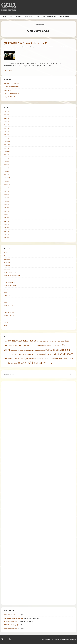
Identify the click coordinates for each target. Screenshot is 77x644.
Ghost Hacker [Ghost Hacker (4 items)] (17, 350)
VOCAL (6, 319)
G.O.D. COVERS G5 (9, 282)
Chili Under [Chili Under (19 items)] (9, 345)
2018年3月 (7, 131)
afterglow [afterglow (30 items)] (12, 341)
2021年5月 (7, 115)
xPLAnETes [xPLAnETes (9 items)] (60, 359)
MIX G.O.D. (7, 296)
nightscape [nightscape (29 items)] (58, 350)
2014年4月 (7, 198)
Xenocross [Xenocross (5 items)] (53, 359)
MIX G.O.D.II (7, 299)
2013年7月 (7, 225)
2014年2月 (7, 205)
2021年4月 (7, 118)
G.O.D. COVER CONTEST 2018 (12, 276)
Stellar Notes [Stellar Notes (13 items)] (41, 359)
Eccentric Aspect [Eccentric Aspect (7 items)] (41, 346)
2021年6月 (7, 111)
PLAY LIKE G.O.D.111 (10, 309)
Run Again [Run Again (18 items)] (43, 354)
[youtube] (10, 640)
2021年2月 (7, 125)
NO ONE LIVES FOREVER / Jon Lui (13, 87)
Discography (30, 17)
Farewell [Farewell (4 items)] (53, 346)
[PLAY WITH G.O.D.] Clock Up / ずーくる (26, 43)
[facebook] (7, 640)
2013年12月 (7, 211)
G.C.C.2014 (7, 262)
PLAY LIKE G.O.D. (9, 306)
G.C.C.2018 (7, 266)
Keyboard (6, 292)
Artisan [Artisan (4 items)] (63, 341)
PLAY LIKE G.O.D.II (9, 312)
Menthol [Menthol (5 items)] (43, 350)
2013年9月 (7, 218)
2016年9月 (7, 155)
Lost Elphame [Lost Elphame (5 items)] (30, 350)
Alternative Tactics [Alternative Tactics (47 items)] (27, 341)
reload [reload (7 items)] (36, 354)
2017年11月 (7, 145)
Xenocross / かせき (9, 90)
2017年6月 (7, 148)
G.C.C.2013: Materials (10, 615)
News (11, 17)
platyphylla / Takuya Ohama (11, 97)
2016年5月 (7, 165)
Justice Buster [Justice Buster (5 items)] (23, 350)
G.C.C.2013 (44, 47)
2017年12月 (7, 141)
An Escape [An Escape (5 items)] (59, 341)
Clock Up (14, 49)
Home (5, 17)
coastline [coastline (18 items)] (26, 345)
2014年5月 (7, 195)
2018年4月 (7, 128)
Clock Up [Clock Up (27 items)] (18, 345)
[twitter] (3, 640)
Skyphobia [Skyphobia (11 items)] (33, 359)
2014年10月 (7, 185)
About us (19, 17)
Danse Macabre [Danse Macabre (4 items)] (33, 346)
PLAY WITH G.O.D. (52, 47)
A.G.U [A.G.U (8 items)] (6, 341)
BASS (39, 47)
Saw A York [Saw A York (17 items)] (52, 354)
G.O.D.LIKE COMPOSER (10, 286)
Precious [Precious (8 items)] (27, 354)
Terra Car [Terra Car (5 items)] (48, 359)
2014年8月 (7, 191)
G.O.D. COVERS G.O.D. (10, 279)
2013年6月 (7, 228)
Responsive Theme (71, 639)
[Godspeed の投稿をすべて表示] (10, 47)
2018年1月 (7, 138)
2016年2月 (7, 171)
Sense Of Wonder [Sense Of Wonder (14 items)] (17, 359)
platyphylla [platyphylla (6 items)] (22, 354)
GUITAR (6, 289)
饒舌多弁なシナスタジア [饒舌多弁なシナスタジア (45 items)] (42, 363)
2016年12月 (7, 151)
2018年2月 (7, 135)
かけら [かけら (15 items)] (69, 359)
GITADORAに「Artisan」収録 (11, 84)
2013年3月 (7, 238)
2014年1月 (7, 208)
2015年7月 (7, 175)
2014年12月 (7, 178)
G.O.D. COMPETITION (10, 272)
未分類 (6, 326)
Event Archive (65, 17)
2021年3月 (7, 121)
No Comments (65, 47)
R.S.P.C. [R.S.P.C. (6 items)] (32, 354)
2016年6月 (7, 161)
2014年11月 (7, 181)
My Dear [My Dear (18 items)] (49, 350)
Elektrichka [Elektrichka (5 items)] (49, 346)
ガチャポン (7, 322)
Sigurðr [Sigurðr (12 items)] (26, 359)
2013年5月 (7, 231)
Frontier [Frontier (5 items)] (12, 350)
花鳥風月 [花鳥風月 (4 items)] (15, 363)
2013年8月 (7, 221)
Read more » (8, 71)
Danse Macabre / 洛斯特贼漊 (11, 93)
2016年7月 (7, 158)
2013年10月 (7, 215)
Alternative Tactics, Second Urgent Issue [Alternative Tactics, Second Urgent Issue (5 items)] (46, 341)
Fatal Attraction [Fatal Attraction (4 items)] (59, 346)
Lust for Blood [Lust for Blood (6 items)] (37, 350)
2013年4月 (7, 234)
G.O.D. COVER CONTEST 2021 (47, 17)
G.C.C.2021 (7, 269)
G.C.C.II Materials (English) (11, 622)
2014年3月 (7, 201)
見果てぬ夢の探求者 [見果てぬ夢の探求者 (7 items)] (23, 363)
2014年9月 (7, 188)
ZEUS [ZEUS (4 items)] (65, 359)
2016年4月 (7, 168)
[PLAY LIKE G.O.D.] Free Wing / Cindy (14, 618)
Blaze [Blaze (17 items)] (67, 341)
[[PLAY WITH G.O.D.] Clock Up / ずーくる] (26, 47)
